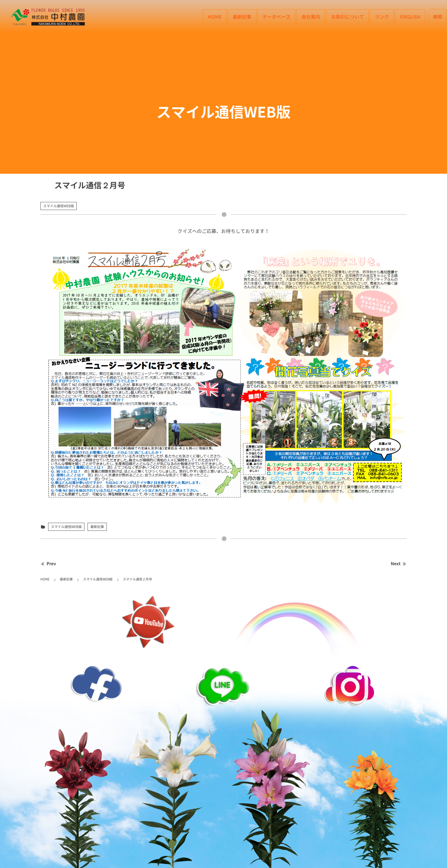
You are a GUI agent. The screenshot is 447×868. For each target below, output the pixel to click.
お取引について (348, 17)
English (410, 17)
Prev (48, 564)
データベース (276, 17)
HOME (215, 17)
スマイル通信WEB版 (59, 206)
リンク (382, 17)
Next (399, 564)
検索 (438, 17)
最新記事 (242, 17)
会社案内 (311, 17)
